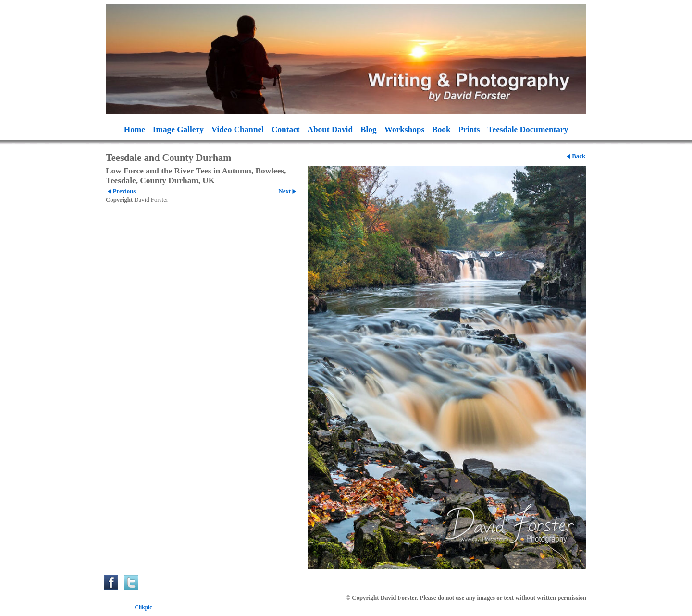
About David (330, 129)
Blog (369, 129)
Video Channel (238, 129)
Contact (286, 129)
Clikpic (144, 607)
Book (441, 129)
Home (135, 129)
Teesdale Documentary (528, 129)
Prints (469, 129)
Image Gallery (178, 129)
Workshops (405, 129)
